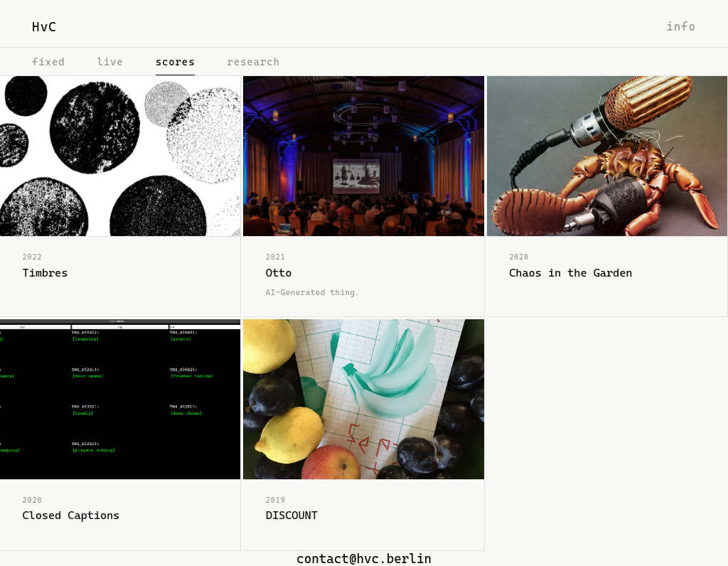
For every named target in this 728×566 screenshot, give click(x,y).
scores (176, 62)
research (253, 62)
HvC (44, 27)
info (681, 27)
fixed (48, 62)
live (110, 62)
